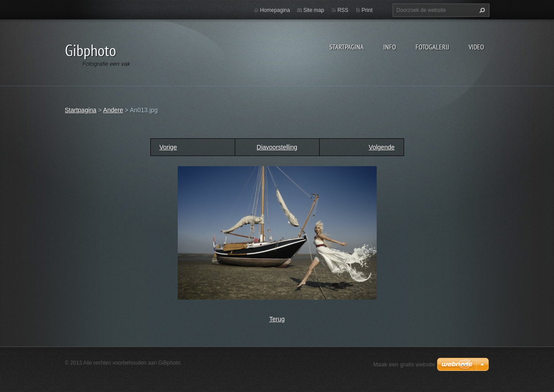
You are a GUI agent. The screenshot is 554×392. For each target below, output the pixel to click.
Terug (277, 319)
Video (476, 47)
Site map (314, 10)
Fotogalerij (432, 47)
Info (390, 47)
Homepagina (275, 10)
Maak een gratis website (404, 364)
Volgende (382, 147)
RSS (343, 10)
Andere (113, 110)
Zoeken (481, 10)
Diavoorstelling (277, 147)
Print (367, 10)
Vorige (168, 147)
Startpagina (347, 47)
